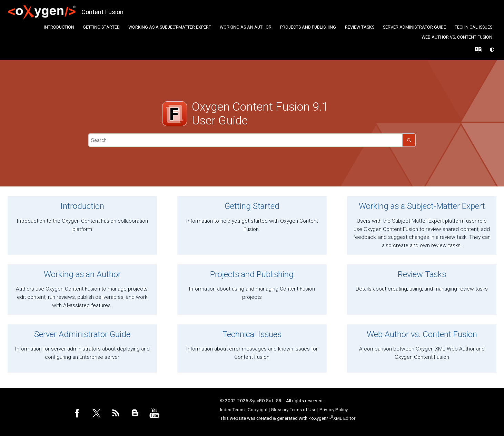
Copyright (258, 409)
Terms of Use (303, 409)
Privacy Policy (334, 409)
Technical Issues (473, 27)
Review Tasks (360, 27)
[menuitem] (59, 27)
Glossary (280, 409)
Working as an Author (246, 27)
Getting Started (101, 27)
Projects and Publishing (308, 27)
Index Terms (232, 409)
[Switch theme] (492, 50)
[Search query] (252, 140)
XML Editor (344, 418)
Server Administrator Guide (414, 27)
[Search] (409, 140)
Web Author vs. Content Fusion (457, 37)
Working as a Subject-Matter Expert (170, 27)
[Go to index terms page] (477, 51)
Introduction (59, 27)
